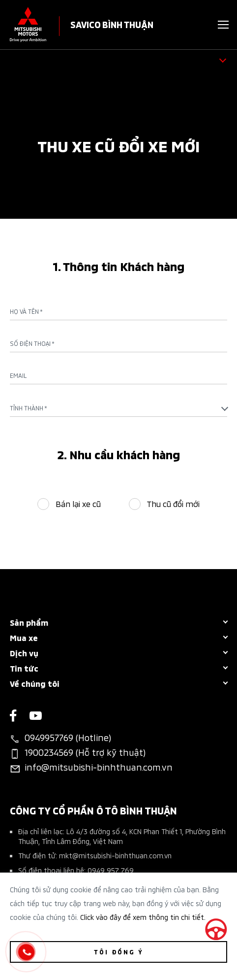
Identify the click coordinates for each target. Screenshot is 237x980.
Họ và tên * (26, 311)
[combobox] (118, 408)
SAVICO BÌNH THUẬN (112, 24)
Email (18, 375)
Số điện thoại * (32, 343)
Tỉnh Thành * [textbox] (29, 408)
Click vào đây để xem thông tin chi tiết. (143, 917)
